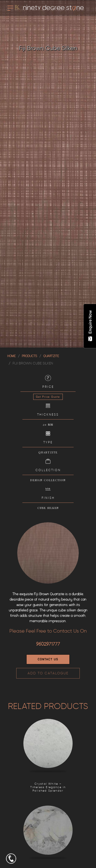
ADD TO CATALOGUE (48, 673)
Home (12, 356)
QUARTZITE (51, 356)
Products (30, 356)
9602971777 (48, 644)
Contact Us (48, 659)
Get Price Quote (48, 397)
